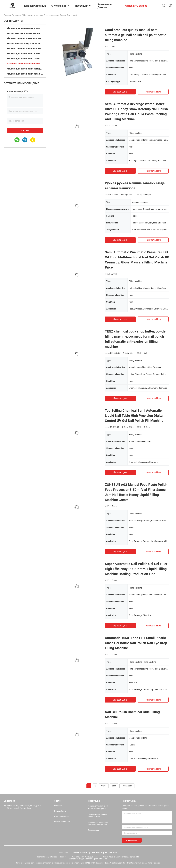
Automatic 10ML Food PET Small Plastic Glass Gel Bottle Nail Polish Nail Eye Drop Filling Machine (136, 643)
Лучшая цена (120, 92)
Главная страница (12, 15)
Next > (104, 786)
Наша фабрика (60, 811)
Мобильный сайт (80, 853)
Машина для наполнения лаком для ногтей (26, 64)
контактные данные (62, 822)
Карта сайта (63, 853)
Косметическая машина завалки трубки (25, 33)
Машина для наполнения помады (25, 69)
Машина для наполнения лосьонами (25, 74)
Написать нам (153, 92)
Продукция (28, 15)
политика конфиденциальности (105, 853)
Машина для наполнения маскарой (25, 59)
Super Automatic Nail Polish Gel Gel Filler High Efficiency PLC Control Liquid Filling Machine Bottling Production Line (136, 569)
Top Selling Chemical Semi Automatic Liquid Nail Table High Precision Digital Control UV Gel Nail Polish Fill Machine (134, 416)
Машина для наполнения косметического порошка (25, 54)
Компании (58, 806)
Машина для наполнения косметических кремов (25, 28)
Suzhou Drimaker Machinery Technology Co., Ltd (121, 857)
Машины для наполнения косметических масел (25, 48)
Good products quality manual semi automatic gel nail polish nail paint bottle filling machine (136, 35)
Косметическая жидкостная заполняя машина (25, 43)
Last (114, 786)
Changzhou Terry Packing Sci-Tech (84, 857)
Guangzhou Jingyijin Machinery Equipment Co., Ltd (88, 859)
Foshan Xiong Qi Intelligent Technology (52, 857)
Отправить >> (132, 840)
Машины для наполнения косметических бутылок (25, 38)
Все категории (94, 830)
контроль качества (62, 816)
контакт (25, 130)
